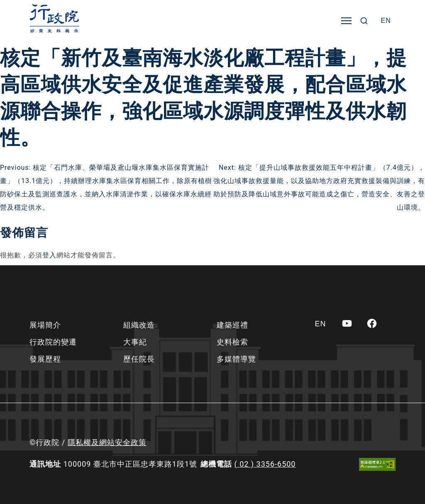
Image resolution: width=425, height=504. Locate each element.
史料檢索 (232, 342)
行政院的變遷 (53, 342)
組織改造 (139, 325)
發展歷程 (45, 359)
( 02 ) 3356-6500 (265, 464)
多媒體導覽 (236, 359)
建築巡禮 (232, 325)
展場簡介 (45, 325)
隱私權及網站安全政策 (107, 442)
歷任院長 (139, 359)
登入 (49, 255)
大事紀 (135, 342)
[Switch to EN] (386, 21)
